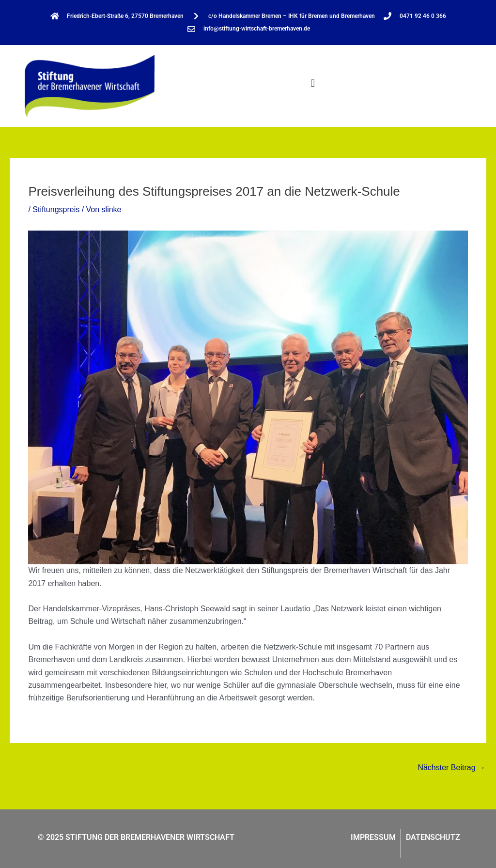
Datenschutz (433, 837)
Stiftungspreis (56, 209)
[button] (313, 84)
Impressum (373, 837)
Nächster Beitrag (451, 767)
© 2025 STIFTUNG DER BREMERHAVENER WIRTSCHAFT (136, 837)
